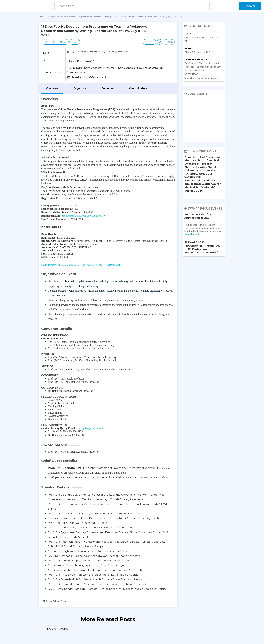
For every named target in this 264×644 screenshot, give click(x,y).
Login (250, 6)
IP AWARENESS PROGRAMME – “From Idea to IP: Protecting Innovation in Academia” (202, 247)
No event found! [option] (58, 629)
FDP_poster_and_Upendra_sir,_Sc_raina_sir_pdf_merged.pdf (81, 265)
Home (42, 17)
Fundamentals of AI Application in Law (198, 216)
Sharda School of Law (55, 42)
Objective (80, 88)
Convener (108, 88)
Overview (52, 88)
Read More (192, 234)
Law (75, 42)
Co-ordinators (138, 88)
